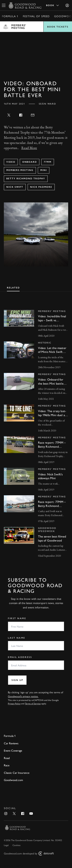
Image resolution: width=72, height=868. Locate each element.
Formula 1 (10, 16)
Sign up (17, 680)
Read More (29, 148)
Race (7, 765)
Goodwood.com (13, 780)
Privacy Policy (14, 703)
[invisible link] (36, 324)
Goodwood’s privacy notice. (23, 696)
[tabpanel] (36, 430)
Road (7, 758)
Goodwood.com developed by (30, 854)
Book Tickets (58, 27)
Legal (6, 845)
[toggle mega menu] (4, 5)
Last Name (17, 638)
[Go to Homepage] (25, 5)
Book (53, 5)
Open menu (36, 27)
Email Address (20, 657)
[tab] (13, 287)
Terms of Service (33, 703)
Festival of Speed (36, 16)
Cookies (17, 845)
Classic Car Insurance (17, 773)
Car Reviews (11, 743)
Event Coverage (13, 750)
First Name (17, 618)
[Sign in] (67, 5)
